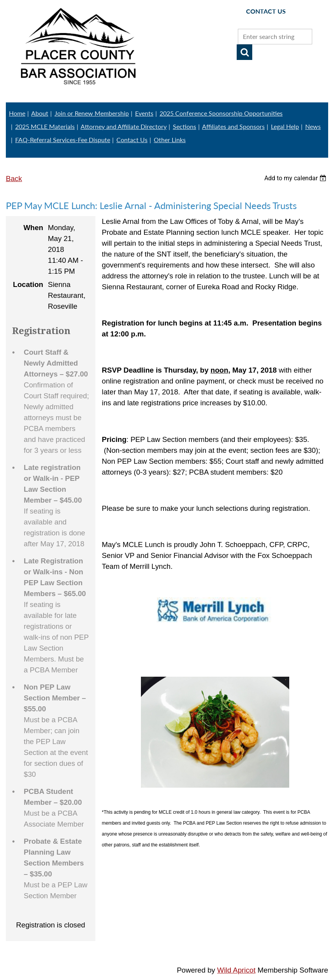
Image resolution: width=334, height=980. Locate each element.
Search (244, 52)
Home (17, 113)
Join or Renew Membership (92, 113)
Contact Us (132, 140)
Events (144, 113)
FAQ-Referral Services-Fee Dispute (63, 140)
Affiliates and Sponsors (233, 126)
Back (14, 179)
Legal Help (285, 126)
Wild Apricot (236, 970)
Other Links (170, 140)
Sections (185, 126)
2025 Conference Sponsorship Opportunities (221, 113)
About (40, 113)
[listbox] (296, 178)
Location (28, 284)
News (313, 126)
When (33, 228)
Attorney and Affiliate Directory (124, 126)
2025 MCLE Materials (45, 126)
